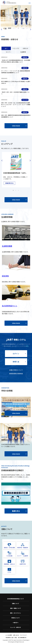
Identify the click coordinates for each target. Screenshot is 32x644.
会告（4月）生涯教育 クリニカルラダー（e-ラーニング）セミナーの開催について (16, 105)
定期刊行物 (23, 562)
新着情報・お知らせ (9, 562)
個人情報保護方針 (22, 637)
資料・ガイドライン (16, 613)
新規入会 (16, 362)
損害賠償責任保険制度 (16, 374)
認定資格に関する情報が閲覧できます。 (14, 282)
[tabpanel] (16, 169)
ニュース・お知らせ (15, 627)
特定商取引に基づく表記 (11, 637)
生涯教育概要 (7, 246)
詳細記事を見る (9, 183)
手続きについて (16, 618)
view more (16, 126)
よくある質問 (9, 635)
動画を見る (16, 511)
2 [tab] (16, 190)
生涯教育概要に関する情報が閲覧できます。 (16, 252)
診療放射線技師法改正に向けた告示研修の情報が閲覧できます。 (16, 313)
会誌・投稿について (16, 608)
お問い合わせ (16, 635)
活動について (16, 603)
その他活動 (9, 554)
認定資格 (5, 276)
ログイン (16, 354)
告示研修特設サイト (10, 306)
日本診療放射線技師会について (16, 599)
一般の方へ (16, 623)
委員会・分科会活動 (9, 546)
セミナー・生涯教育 (23, 554)
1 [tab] (13, 190)
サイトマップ (23, 635)
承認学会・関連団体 (23, 546)
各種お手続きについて (16, 370)
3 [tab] (18, 190)
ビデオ (9, 571)
